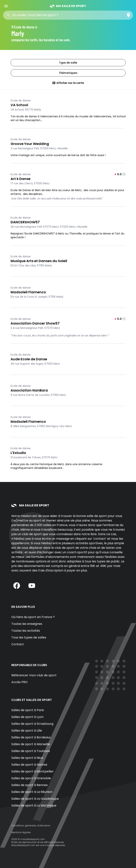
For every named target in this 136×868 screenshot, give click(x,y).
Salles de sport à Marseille (31, 744)
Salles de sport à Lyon (27, 717)
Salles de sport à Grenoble (31, 778)
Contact (18, 644)
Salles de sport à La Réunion (32, 792)
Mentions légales (21, 832)
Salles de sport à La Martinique (34, 805)
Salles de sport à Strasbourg (32, 724)
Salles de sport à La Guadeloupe (35, 799)
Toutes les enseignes (27, 624)
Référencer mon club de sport (34, 675)
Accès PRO (19, 682)
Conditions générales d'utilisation (31, 826)
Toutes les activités (26, 631)
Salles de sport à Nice (27, 758)
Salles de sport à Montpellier (33, 771)
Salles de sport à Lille (27, 731)
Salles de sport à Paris (28, 710)
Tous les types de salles (29, 637)
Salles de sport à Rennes (30, 785)
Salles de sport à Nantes (29, 765)
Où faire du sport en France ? (33, 617)
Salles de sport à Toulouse (31, 751)
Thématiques (68, 73)
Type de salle (68, 63)
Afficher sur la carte (68, 83)
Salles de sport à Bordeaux (31, 737)
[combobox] (39, 15)
